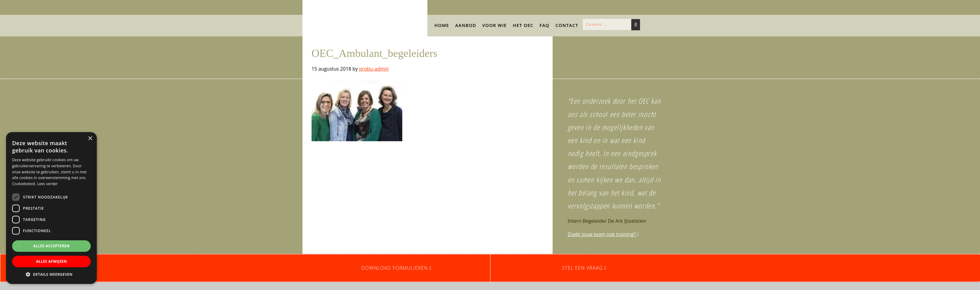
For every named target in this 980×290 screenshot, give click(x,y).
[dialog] (51, 208)
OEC (309, 6)
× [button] (90, 139)
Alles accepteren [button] (52, 246)
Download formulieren (396, 268)
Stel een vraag (584, 268)
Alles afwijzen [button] (51, 261)
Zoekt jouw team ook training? (603, 234)
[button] (73, 40)
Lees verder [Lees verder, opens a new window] (48, 184)
